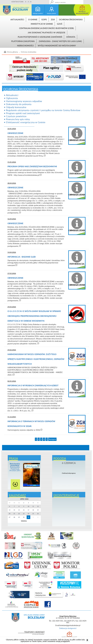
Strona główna (7, 10)
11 (33, 506)
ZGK (53, 19)
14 (14, 510)
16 (24, 510)
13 (10, 510)
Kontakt (76, 1)
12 (38, 506)
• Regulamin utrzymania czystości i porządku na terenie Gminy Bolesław (42, 110)
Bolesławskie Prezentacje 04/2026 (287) (15, 467)
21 (14, 514)
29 (19, 517)
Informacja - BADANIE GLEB (22, 257)
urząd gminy (38, 13)
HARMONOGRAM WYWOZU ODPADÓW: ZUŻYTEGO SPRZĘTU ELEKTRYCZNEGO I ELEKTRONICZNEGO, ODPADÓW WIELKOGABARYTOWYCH (36, 359)
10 (28, 506)
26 (38, 514)
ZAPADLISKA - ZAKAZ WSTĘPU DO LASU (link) (60, 41)
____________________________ (19, 125)
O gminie (33, 19)
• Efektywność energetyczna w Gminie (25, 122)
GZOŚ (60, 24)
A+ (31, 2)
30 (24, 517)
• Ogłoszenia (11, 98)
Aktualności (17, 19)
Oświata (71, 37)
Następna (52, 439)
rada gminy (52, 13)
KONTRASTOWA (17, 2)
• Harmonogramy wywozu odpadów (23, 101)
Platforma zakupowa (23, 41)
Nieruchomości (25, 46)
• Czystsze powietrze (15, 116)
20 (10, 514)
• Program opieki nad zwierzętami (22, 113)
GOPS (44, 19)
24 (28, 514)
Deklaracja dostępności (68, 628)
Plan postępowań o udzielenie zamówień (40, 37)
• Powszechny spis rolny (17, 119)
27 (10, 517)
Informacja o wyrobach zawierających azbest (33, 385)
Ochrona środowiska (71, 19)
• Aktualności (11, 95)
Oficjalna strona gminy (21, 7)
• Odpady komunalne (15, 107)
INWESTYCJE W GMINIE (42, 24)
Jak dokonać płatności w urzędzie (46, 33)
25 (33, 514)
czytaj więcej (45, 155)
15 (19, 510)
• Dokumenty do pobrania (18, 104)
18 (33, 510)
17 (28, 510)
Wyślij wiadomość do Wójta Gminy (57, 46)
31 (28, 517)
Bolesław (20, 9)
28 (14, 517)
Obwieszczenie (16, 133)
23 (24, 514)
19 (38, 510)
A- (26, 2)
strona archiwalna (38, 634)
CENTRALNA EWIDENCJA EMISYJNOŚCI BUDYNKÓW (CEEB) (46, 28)
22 (19, 514)
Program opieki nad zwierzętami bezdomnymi (32, 166)
